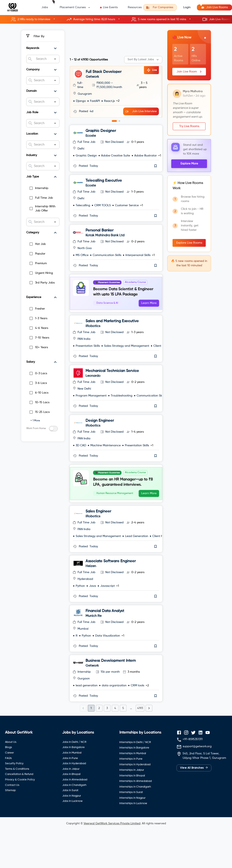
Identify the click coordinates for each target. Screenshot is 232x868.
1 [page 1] (91, 733)
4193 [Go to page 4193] (140, 733)
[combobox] (43, 59)
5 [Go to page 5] (123, 733)
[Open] (55, 59)
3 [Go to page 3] (107, 733)
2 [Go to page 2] (99, 733)
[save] (156, 162)
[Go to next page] (149, 733)
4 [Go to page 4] (115, 733)
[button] (116, 19)
